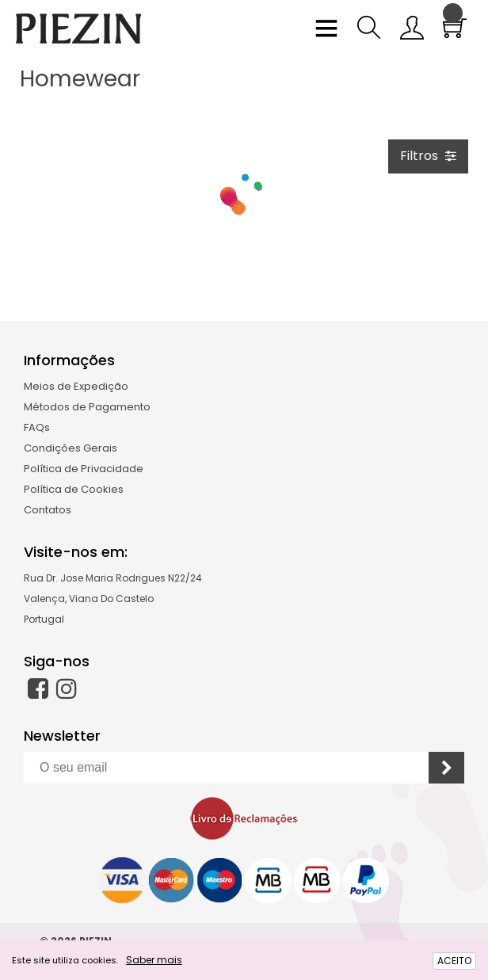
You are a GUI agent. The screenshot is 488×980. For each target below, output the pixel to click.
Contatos (48, 510)
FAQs (37, 427)
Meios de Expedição (76, 386)
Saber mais (154, 960)
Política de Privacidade (84, 469)
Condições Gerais (71, 448)
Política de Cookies (74, 489)
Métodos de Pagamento (87, 407)
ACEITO (454, 961)
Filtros (428, 156)
